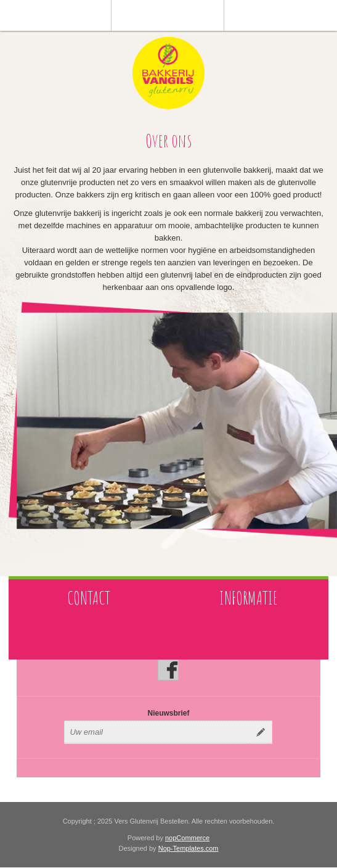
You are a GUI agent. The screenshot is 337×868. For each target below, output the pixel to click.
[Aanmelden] (157, 732)
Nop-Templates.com (189, 848)
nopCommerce (187, 838)
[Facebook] (168, 670)
